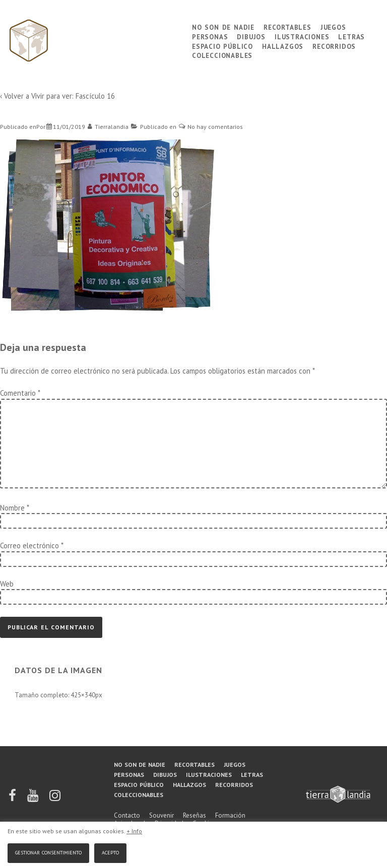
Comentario (20, 393)
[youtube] (34, 799)
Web (7, 584)
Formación (230, 815)
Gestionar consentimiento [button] (48, 852)
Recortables (287, 26)
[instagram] (55, 799)
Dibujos (251, 36)
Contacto (127, 815)
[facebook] (13, 799)
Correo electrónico (29, 546)
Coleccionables (222, 55)
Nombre (12, 508)
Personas (210, 36)
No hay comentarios (215, 127)
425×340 (83, 695)
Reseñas (195, 815)
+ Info (134, 831)
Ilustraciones (302, 36)
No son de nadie (223, 26)
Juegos (333, 26)
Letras (351, 36)
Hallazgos (283, 46)
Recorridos (334, 46)
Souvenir (162, 815)
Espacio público (222, 46)
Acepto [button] (110, 852)
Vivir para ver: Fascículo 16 (73, 96)
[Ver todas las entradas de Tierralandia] (108, 127)
